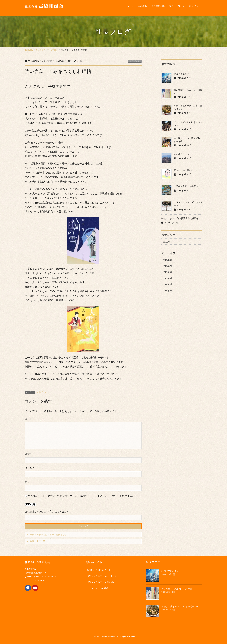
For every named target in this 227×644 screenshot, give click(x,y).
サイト (29, 482)
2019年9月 (168, 260)
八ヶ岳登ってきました (185, 154)
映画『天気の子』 (39, 541)
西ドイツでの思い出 (184, 170)
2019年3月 (168, 290)
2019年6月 (168, 272)
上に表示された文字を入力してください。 (48, 512)
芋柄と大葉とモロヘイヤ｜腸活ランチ (48, 535)
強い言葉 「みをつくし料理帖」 (178, 589)
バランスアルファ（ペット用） (102, 576)
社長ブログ (135, 61)
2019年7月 (168, 266)
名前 (28, 454)
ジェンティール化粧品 (98, 588)
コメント (30, 419)
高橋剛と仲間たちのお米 (99, 570)
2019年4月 (168, 284)
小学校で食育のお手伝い (186, 186)
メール (29, 468)
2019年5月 (168, 278)
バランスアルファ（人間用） (101, 582)
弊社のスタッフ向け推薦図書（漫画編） (181, 218)
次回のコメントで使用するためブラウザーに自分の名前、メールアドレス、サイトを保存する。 (81, 496)
